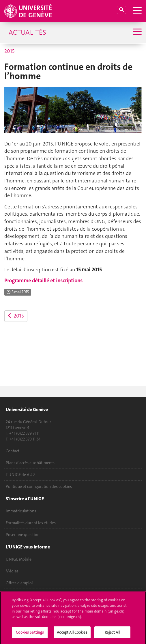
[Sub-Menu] (137, 32)
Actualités (27, 32)
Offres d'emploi (19, 583)
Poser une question (23, 535)
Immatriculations (21, 511)
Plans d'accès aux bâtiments (30, 463)
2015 (9, 51)
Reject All (112, 634)
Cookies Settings (30, 634)
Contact (13, 451)
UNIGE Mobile (19, 559)
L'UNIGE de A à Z (21, 475)
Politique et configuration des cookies (39, 486)
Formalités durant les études (31, 523)
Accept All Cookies (72, 634)
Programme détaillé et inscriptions (43, 281)
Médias (12, 571)
